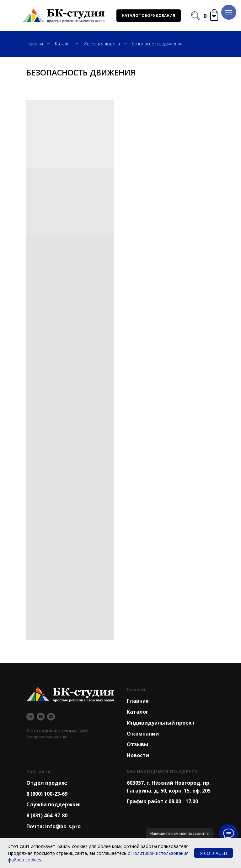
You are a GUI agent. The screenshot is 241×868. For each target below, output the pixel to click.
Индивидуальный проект (161, 723)
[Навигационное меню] (229, 12)
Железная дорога (102, 44)
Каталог (63, 44)
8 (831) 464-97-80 (47, 815)
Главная (35, 44)
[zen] (51, 717)
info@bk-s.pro (63, 826)
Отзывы (137, 744)
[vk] (30, 717)
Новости (138, 755)
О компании (143, 734)
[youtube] (41, 717)
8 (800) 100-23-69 (47, 794)
